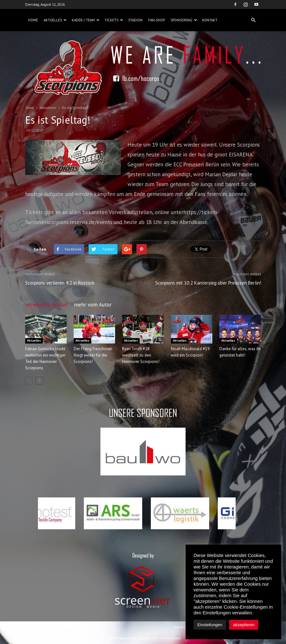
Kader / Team (86, 20)
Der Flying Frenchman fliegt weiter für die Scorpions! (93, 355)
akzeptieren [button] (244, 625)
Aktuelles (55, 20)
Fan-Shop (157, 20)
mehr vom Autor (93, 305)
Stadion (135, 20)
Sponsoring (184, 20)
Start (29, 108)
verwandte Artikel (46, 305)
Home (33, 20)
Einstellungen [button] (210, 625)
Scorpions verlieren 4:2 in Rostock (60, 283)
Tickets (114, 20)
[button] (253, 20)
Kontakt (210, 20)
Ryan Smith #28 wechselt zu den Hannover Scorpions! (141, 355)
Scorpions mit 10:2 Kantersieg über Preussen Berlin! (208, 283)
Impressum (183, 627)
